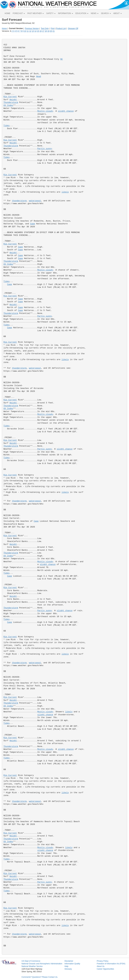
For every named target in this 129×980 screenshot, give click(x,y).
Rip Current (10, 97)
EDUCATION (82, 13)
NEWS (95, 13)
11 (28, 31)
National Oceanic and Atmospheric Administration (42, 964)
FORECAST (19, 13)
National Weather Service (32, 966)
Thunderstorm (11, 102)
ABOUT (118, 13)
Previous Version (32, 28)
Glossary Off (73, 28)
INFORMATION (65, 13)
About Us (101, 966)
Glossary (68, 969)
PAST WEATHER (36, 13)
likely (65, 192)
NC (62, 59)
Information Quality (72, 964)
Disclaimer (69, 961)
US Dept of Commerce (31, 961)
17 (43, 31)
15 (38, 31)
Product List (61, 28)
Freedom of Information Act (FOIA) (111, 964)
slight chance (66, 111)
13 (33, 31)
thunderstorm (19, 201)
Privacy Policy (103, 961)
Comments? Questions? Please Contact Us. (40, 977)
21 (54, 31)
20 (51, 31)
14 (35, 31)
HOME (7, 13)
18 (46, 31)
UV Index (8, 105)
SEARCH (106, 13)
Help (66, 966)
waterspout (35, 201)
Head (39, 76)
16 (41, 31)
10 (25, 31)
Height (13, 100)
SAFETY (51, 13)
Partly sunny (45, 149)
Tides (7, 126)
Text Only (45, 28)
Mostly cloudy (45, 111)
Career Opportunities (105, 969)
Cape (32, 224)
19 (48, 31)
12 (30, 31)
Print (52, 28)
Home (4, 28)
